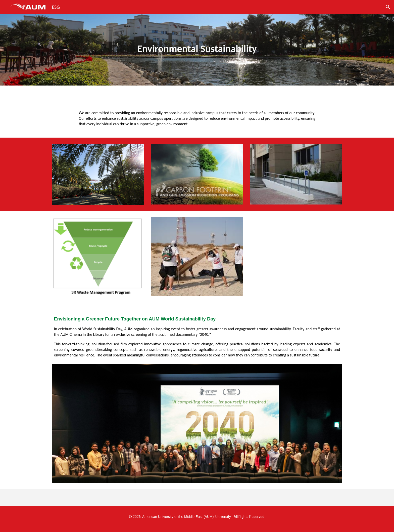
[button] (388, 7)
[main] (197, 50)
